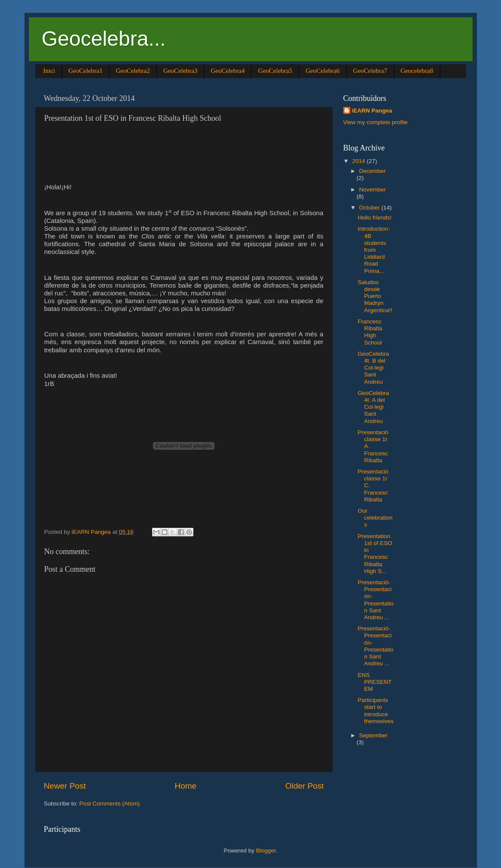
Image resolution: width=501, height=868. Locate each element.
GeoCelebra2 (133, 71)
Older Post (304, 786)
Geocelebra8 (417, 71)
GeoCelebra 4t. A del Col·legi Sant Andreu (373, 407)
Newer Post (65, 786)
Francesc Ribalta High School (370, 332)
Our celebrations (375, 518)
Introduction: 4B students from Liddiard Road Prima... (373, 250)
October (370, 208)
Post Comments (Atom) (109, 804)
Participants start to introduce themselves (375, 711)
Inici (49, 71)
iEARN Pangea (372, 111)
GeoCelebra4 (228, 71)
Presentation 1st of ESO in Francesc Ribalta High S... (375, 554)
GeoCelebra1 (86, 71)
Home (186, 786)
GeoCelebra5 (275, 71)
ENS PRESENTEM (375, 682)
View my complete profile (376, 122)
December (373, 171)
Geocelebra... (104, 39)
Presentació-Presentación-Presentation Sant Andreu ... (375, 600)
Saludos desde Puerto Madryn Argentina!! (375, 296)
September (373, 735)
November (373, 190)
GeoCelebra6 (322, 71)
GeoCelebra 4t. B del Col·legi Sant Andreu (373, 368)
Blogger (266, 851)
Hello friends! (375, 218)
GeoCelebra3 (180, 71)
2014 (359, 161)
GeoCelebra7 (370, 71)
